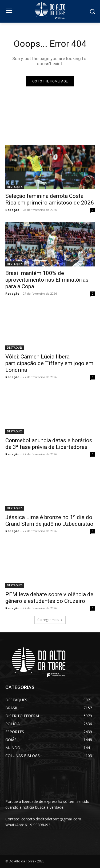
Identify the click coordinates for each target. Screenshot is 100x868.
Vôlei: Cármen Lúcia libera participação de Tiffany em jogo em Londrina (49, 363)
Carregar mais (50, 620)
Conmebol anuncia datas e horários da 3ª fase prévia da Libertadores (49, 444)
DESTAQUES (15, 187)
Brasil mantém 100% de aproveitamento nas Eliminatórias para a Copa (47, 280)
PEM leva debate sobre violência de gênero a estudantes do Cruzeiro (49, 598)
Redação (12, 210)
